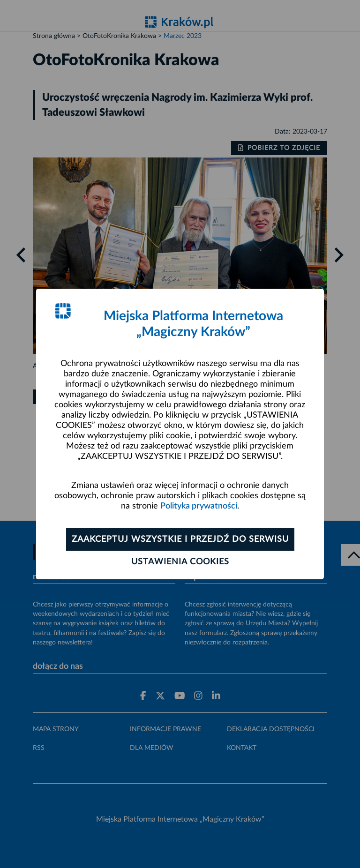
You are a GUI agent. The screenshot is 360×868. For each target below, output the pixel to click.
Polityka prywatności (199, 506)
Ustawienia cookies (180, 562)
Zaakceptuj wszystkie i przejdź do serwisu (180, 539)
